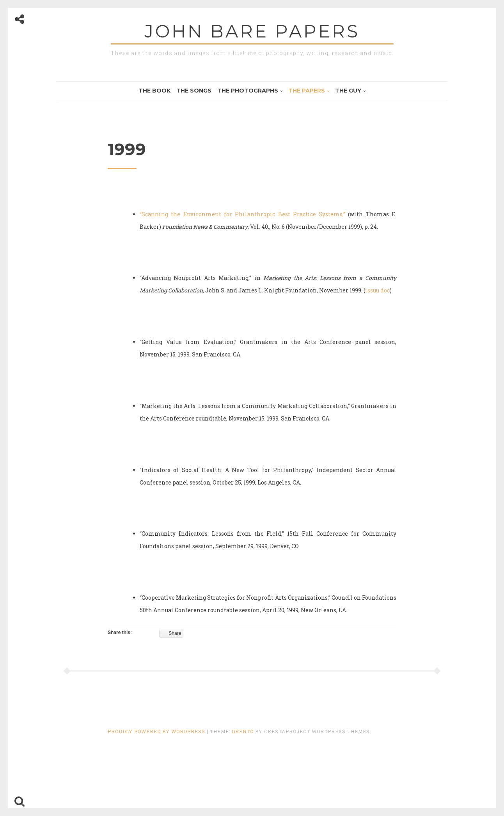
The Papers (307, 91)
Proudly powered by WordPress (157, 731)
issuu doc (377, 290)
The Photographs (248, 91)
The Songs (194, 91)
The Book (154, 91)
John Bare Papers (252, 31)
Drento (243, 731)
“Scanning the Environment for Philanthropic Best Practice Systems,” (242, 214)
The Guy (348, 91)
